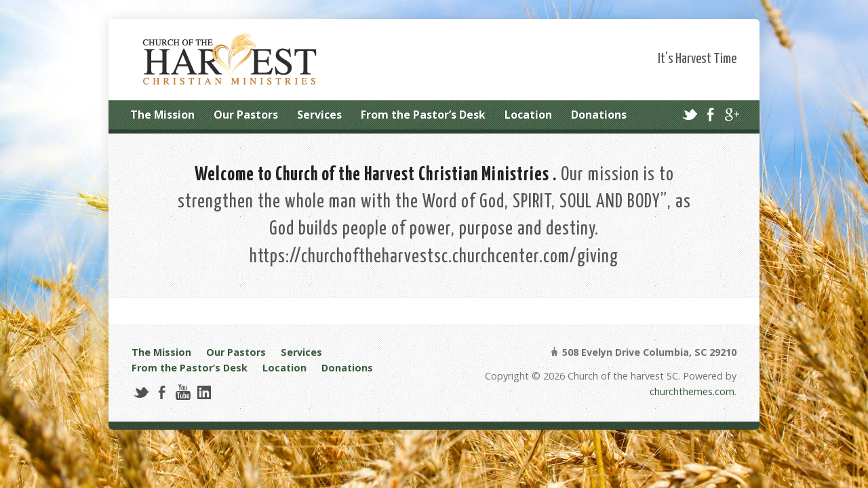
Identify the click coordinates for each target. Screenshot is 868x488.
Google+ (731, 114)
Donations (599, 115)
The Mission (162, 115)
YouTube (183, 392)
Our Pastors (246, 115)
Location (528, 115)
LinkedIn (204, 392)
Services (319, 115)
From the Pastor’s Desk (423, 115)
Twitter (689, 114)
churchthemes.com (692, 391)
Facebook (710, 114)
